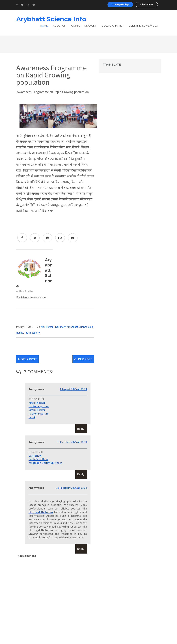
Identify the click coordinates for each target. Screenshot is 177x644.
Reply (81, 429)
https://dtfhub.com (41, 512)
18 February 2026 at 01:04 (72, 488)
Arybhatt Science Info (51, 19)
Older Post (83, 359)
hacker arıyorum (39, 406)
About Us (59, 26)
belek (32, 417)
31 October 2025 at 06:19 (72, 442)
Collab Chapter (113, 26)
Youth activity (32, 333)
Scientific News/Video (143, 26)
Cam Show (35, 456)
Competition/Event (84, 26)
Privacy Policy (120, 5)
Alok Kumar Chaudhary (53, 327)
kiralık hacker (37, 403)
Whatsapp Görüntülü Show (45, 463)
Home (44, 26)
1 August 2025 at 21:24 (73, 389)
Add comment (27, 556)
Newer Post (27, 359)
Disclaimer (147, 5)
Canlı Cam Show (38, 459)
